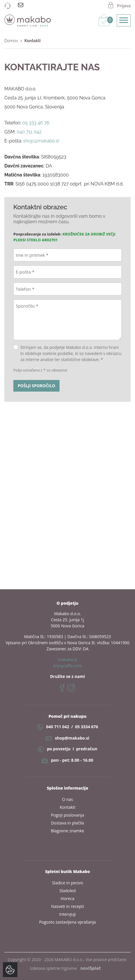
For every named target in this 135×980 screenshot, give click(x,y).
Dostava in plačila (68, 823)
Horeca (67, 898)
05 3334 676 (86, 727)
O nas (68, 799)
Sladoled (68, 891)
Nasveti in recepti (67, 906)
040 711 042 (58, 727)
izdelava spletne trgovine (65, 968)
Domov (11, 41)
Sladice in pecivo (67, 883)
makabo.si (67, 659)
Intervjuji (67, 914)
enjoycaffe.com (67, 666)
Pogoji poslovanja (68, 815)
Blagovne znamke (67, 831)
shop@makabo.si (72, 738)
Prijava (124, 6)
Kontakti (67, 807)
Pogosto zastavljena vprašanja (68, 922)
